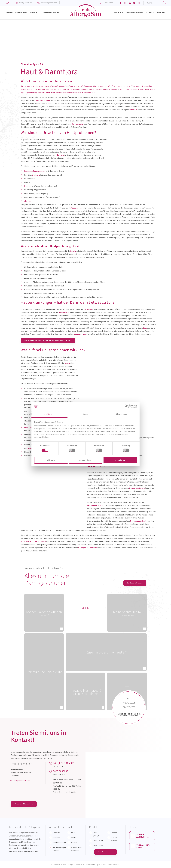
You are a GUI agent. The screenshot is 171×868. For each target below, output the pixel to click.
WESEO (117, 865)
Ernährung (36, 175)
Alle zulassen (120, 460)
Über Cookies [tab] (122, 414)
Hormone (28, 186)
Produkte (56, 838)
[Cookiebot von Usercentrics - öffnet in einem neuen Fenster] (126, 406)
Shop (65, 3)
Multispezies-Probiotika (88, 548)
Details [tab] (86, 414)
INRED (104, 865)
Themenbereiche (59, 843)
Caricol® (114, 833)
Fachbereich (108, 3)
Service (74, 838)
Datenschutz (90, 865)
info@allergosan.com (49, 3)
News (73, 833)
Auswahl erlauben (85, 460)
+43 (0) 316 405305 (26, 3)
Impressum (80, 865)
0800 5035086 (61, 772)
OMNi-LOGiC (98, 841)
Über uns (56, 833)
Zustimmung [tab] (50, 414)
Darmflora (88, 309)
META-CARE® (98, 846)
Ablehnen (51, 460)
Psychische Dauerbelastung (35, 171)
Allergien (28, 201)
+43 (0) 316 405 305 (64, 763)
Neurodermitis (64, 312)
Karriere (74, 843)
